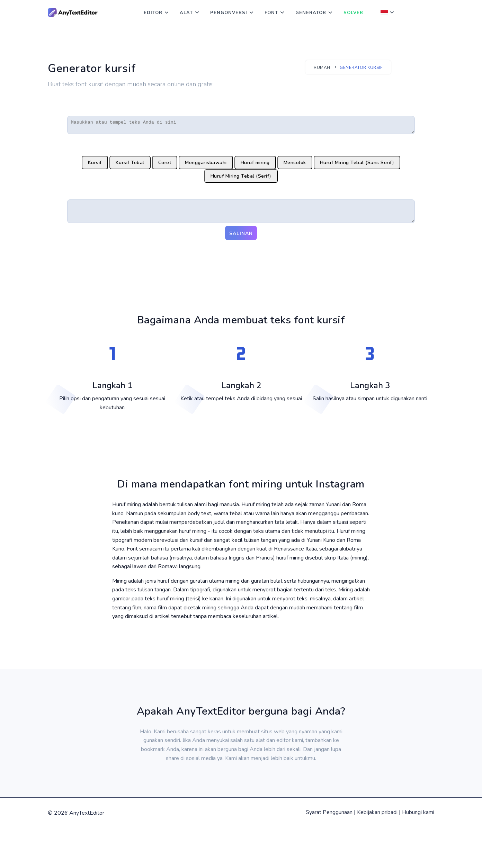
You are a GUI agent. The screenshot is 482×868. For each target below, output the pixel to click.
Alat (186, 13)
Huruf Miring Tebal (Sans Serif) (357, 165)
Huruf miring (255, 165)
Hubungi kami (418, 817)
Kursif (95, 165)
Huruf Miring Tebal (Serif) (241, 178)
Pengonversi (229, 13)
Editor (153, 13)
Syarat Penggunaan (329, 817)
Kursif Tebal (130, 165)
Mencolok (295, 165)
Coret (165, 165)
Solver (353, 13)
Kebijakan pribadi (377, 817)
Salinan (241, 238)
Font (271, 13)
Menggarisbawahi (206, 165)
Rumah (322, 68)
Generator (311, 13)
